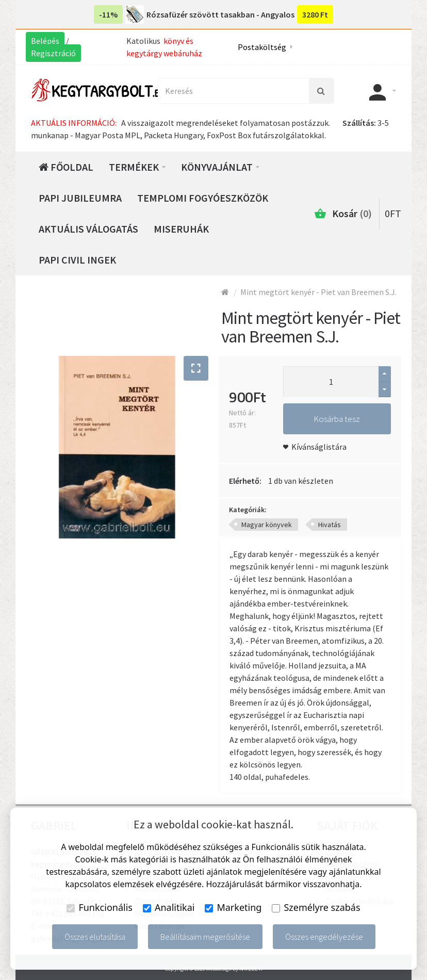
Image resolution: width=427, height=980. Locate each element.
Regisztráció (53, 53)
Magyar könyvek (267, 525)
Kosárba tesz (337, 419)
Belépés (45, 41)
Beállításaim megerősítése (205, 937)
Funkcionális (100, 907)
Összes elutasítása (95, 937)
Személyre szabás (316, 907)
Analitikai (169, 907)
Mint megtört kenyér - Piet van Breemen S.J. (318, 292)
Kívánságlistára (319, 447)
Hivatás (330, 525)
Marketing (233, 907)
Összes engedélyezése (324, 937)
